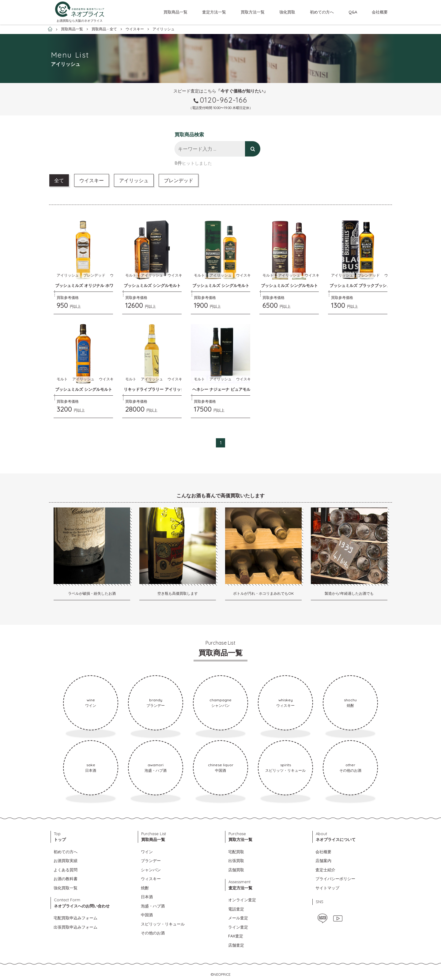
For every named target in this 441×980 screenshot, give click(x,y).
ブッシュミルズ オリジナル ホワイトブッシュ (96, 285)
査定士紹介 (325, 870)
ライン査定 (238, 927)
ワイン (147, 852)
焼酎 (145, 888)
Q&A (353, 12)
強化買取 (287, 12)
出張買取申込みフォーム (75, 927)
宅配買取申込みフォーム (75, 918)
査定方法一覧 (214, 12)
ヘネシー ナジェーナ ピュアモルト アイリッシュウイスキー (246, 389)
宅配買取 (236, 852)
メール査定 (238, 918)
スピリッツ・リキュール (163, 924)
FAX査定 (236, 936)
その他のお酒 (153, 933)
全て (59, 180)
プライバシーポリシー (335, 879)
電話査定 (236, 909)
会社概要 (380, 12)
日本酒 (147, 897)
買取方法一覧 (253, 12)
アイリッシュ (134, 180)
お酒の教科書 (66, 879)
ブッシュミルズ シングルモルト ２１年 (159, 285)
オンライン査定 (242, 900)
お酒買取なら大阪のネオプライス (80, 21)
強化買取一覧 (66, 888)
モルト (131, 275)
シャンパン (151, 870)
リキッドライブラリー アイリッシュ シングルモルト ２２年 (177, 389)
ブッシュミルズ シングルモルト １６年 (296, 285)
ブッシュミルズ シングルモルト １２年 (90, 389)
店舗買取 (236, 870)
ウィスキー (151, 879)
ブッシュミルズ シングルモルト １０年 (227, 285)
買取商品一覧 (175, 12)
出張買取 (236, 861)
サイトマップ (327, 888)
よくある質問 (66, 870)
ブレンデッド (179, 180)
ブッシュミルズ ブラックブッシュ (360, 285)
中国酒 (147, 915)
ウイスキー (92, 180)
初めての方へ (322, 12)
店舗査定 (236, 945)
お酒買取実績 (66, 861)
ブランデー (151, 861)
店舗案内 (323, 861)
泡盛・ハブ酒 (153, 906)
